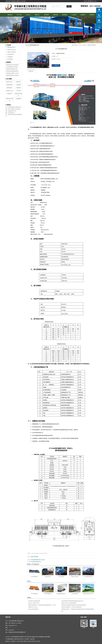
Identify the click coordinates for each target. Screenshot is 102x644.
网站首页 (10, 15)
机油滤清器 (9, 94)
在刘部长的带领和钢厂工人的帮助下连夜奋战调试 (71, 607)
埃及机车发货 (48, 577)
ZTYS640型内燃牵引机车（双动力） (38, 560)
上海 (37, 641)
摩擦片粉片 (19, 82)
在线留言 (83, 15)
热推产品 (8, 641)
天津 (32, 641)
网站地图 (90, 1)
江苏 (18, 641)
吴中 (30, 641)
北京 (39, 641)
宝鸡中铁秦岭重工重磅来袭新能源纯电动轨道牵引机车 (72, 601)
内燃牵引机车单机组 (11, 50)
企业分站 (86, 1)
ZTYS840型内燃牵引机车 (36, 562)
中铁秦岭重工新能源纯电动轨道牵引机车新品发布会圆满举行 (74, 605)
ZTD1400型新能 (34, 594)
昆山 (22, 641)
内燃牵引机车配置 (34, 557)
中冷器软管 (19, 91)
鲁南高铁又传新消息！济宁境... (13, 73)
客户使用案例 (10, 59)
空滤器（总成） (9, 82)
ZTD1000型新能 (75, 594)
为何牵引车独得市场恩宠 (33, 609)
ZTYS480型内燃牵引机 (88, 577)
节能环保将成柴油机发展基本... (13, 71)
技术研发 (46, 15)
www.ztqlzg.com (12, 628)
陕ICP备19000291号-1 (19, 639)
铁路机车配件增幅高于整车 (12, 69)
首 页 (80, 45)
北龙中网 (32, 639)
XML (96, 1)
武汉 (34, 641)
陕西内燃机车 (9, 88)
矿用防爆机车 (41, 637)
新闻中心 (37, 15)
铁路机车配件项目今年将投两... (13, 75)
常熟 (25, 641)
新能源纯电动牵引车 (11, 47)
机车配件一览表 (9, 91)
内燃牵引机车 (35, 637)
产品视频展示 (10, 57)
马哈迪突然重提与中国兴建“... (12, 67)
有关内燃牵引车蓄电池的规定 (34, 601)
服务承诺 (56, 15)
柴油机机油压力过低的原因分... (13, 65)
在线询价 (56, 65)
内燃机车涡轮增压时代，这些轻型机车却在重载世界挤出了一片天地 (42, 605)
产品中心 (28, 15)
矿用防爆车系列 (11, 54)
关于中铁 (19, 15)
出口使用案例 (61, 577)
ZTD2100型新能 (34, 577)
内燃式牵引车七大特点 (33, 607)
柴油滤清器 (19, 88)
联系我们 (92, 15)
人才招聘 (74, 15)
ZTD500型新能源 (48, 594)
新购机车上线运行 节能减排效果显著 (69, 603)
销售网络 (65, 15)
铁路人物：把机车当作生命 (34, 603)
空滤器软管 (19, 85)
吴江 (20, 641)
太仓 (27, 641)
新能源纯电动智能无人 (61, 594)
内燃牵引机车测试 (75, 577)
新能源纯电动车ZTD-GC (88, 594)
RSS (93, 1)
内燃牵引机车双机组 (11, 52)
